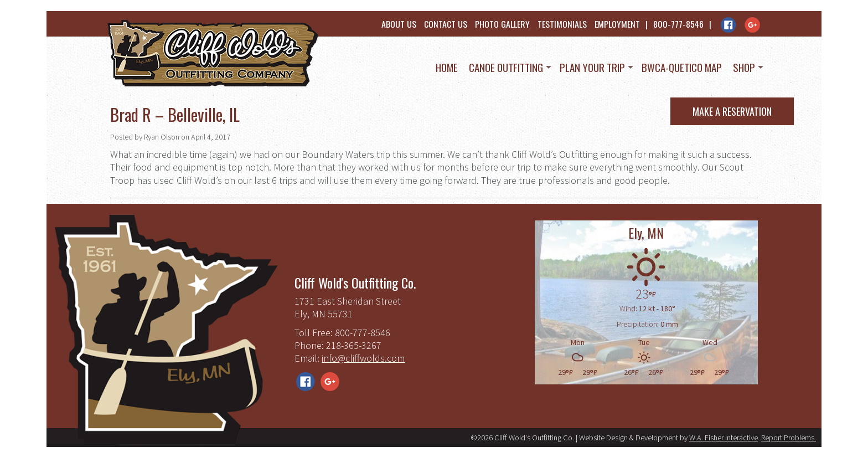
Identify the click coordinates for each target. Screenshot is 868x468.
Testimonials (562, 24)
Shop (744, 67)
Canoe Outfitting (506, 67)
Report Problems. (789, 438)
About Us (399, 24)
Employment (617, 24)
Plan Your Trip (592, 67)
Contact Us (446, 24)
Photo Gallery (502, 24)
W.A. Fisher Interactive (724, 438)
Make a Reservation (732, 111)
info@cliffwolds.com (363, 358)
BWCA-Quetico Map (682, 67)
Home (447, 67)
